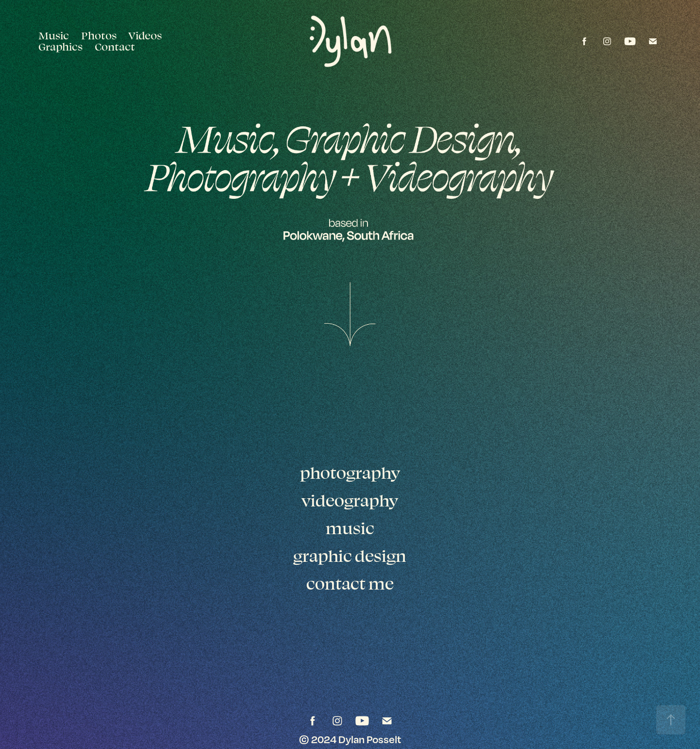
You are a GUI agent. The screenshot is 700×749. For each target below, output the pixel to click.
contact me (350, 583)
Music (54, 35)
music (350, 528)
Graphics (61, 46)
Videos (145, 35)
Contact (115, 46)
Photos (99, 35)
